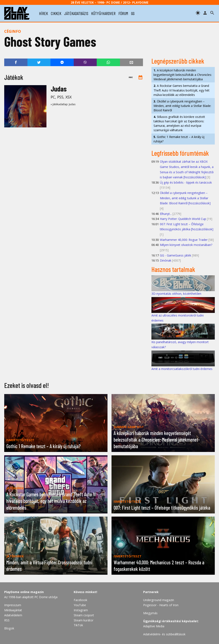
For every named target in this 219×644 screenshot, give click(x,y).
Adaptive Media (154, 626)
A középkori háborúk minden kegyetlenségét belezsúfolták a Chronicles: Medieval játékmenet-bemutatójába (183, 75)
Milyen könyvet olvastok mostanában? (186, 245)
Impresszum (13, 605)
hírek (44, 13)
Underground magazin (159, 600)
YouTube (80, 605)
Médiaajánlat (13, 610)
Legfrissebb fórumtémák (180, 153)
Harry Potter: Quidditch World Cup (183, 219)
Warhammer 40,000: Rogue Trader (184, 240)
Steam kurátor (84, 620)
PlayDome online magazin (24, 592)
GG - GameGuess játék (175, 255)
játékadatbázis (76, 13)
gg (133, 13)
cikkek (56, 13)
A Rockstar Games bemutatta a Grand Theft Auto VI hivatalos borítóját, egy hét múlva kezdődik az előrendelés (182, 90)
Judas (59, 89)
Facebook (80, 600)
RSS (7, 620)
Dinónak (166, 260)
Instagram (81, 610)
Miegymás (150, 613)
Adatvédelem (13, 615)
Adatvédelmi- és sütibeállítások (164, 634)
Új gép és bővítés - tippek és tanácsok (186, 182)
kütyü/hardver (103, 13)
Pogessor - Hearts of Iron (161, 605)
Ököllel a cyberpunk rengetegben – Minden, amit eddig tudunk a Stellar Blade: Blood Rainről (182, 106)
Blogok (9, 628)
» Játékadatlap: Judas (63, 104)
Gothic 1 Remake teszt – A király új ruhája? (179, 139)
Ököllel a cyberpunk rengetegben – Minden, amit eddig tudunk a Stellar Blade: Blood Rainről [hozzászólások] (185, 198)
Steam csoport (84, 615)
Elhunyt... (166, 214)
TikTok (78, 625)
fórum (123, 13)
